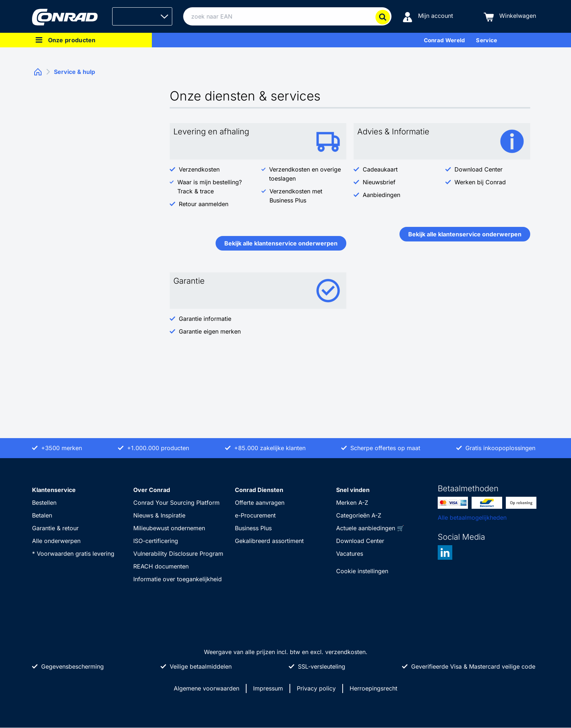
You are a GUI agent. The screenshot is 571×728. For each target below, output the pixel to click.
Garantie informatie (205, 319)
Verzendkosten (199, 169)
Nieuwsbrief (379, 182)
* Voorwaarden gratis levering (73, 554)
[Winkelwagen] (510, 17)
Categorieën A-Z (359, 515)
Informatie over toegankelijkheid (178, 579)
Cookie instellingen (362, 571)
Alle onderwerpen (56, 541)
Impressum (268, 688)
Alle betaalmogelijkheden (472, 518)
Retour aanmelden (204, 204)
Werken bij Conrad (480, 182)
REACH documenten (161, 566)
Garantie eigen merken (210, 331)
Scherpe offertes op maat (385, 448)
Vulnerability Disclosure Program (178, 554)
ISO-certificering (156, 541)
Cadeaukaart (380, 169)
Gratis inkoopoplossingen (500, 448)
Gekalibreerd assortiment (269, 541)
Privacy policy (316, 688)
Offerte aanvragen (260, 503)
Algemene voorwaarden (206, 688)
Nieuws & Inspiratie (159, 515)
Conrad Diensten (259, 490)
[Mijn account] (428, 17)
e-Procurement (255, 515)
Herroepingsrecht (373, 688)
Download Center (479, 169)
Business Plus (253, 528)
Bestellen (44, 503)
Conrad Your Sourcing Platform (176, 503)
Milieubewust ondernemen (169, 528)
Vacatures (350, 554)
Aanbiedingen (381, 195)
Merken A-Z (352, 503)
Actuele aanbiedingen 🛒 (370, 528)
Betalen (42, 515)
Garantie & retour (55, 528)
